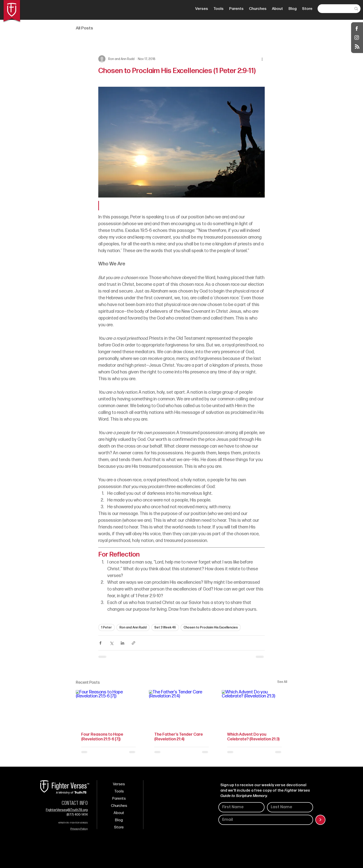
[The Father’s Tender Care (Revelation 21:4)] (182, 708)
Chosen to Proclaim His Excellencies (211, 627)
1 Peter (106, 627)
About (119, 813)
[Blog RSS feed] (357, 47)
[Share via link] (133, 643)
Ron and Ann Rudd (133, 627)
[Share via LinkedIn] (122, 643)
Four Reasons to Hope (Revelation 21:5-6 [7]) (102, 737)
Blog (119, 820)
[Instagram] (357, 37)
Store (119, 827)
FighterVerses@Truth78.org (67, 810)
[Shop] (357, 28)
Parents (119, 799)
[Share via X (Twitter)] (111, 643)
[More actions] (262, 59)
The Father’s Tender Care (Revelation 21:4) (179, 737)
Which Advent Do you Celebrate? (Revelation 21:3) (253, 737)
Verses (119, 784)
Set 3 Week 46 (165, 627)
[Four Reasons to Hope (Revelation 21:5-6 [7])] (109, 708)
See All (282, 682)
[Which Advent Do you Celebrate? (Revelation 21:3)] (254, 708)
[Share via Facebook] (100, 643)
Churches (119, 806)
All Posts (84, 28)
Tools (119, 791)
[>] (320, 820)
